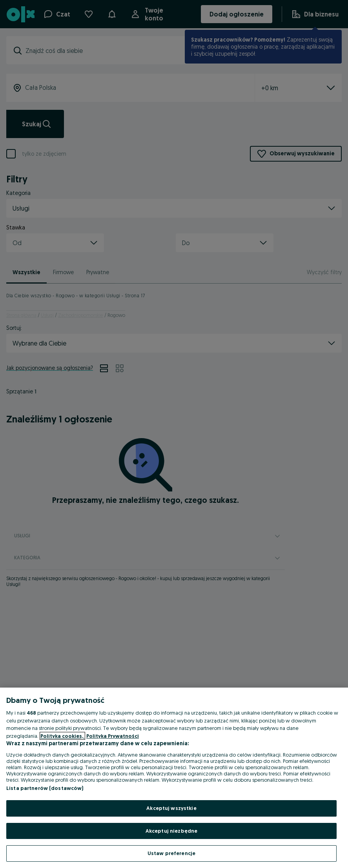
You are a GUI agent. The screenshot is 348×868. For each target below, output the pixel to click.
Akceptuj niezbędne (171, 831)
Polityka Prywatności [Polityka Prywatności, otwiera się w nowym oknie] (113, 736)
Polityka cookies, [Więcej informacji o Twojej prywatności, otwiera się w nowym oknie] (62, 736)
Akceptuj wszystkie (171, 808)
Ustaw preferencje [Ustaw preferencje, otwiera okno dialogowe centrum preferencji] (171, 853)
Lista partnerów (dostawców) (45, 788)
